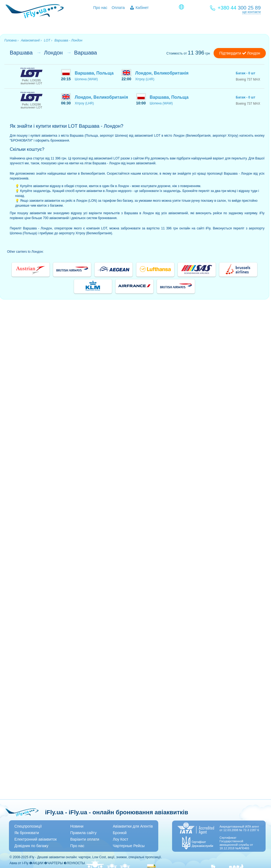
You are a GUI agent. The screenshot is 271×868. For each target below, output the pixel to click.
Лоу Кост (120, 839)
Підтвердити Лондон (240, 53)
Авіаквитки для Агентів (133, 826)
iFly (32, 857)
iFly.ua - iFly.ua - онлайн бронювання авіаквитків (117, 812)
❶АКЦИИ (36, 863)
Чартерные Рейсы (129, 846)
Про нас (100, 8)
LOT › (48, 40)
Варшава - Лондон (68, 40)
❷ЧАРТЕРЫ (53, 863)
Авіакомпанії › (31, 40)
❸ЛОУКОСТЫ (74, 863)
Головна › (12, 40)
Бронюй (120, 833)
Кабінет (142, 8)
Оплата (118, 8)
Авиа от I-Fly (19, 863)
